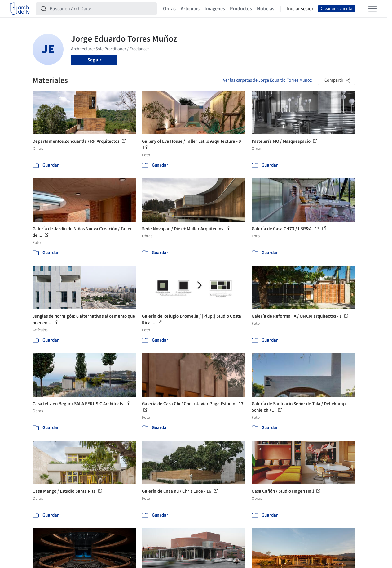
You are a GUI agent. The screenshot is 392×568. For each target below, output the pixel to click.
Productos (241, 9)
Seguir (94, 60)
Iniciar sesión (301, 9)
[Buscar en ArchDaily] (101, 9)
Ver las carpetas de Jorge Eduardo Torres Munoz (267, 80)
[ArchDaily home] (20, 9)
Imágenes (215, 9)
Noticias (266, 9)
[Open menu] (372, 9)
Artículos (190, 9)
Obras (169, 9)
